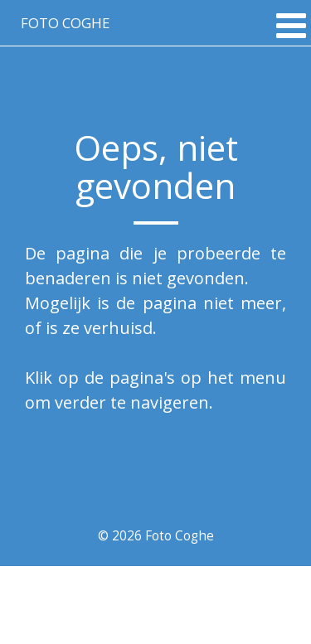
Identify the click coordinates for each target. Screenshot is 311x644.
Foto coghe (65, 23)
